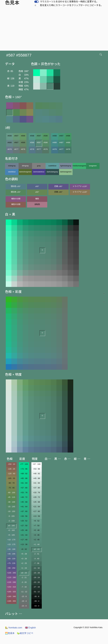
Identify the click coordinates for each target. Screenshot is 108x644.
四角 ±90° (58, 186)
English (30, 628)
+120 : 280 (11, 577)
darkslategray (52, 172)
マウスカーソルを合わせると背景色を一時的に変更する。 (69, 2)
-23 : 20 (36, 582)
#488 (55, 142)
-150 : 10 (11, 464)
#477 (61, 149)
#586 (46, 142)
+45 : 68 (24, 502)
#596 (46, 136)
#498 (55, 136)
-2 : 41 (37, 554)
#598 (32, 136)
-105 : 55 (11, 478)
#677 (16, 149)
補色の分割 (16, 199)
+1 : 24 (24, 568)
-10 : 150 (11, 511)
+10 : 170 (11, 540)
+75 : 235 (11, 563)
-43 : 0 (37, 606)
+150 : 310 (11, 587)
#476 (68, 149)
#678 (10, 149)
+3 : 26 (24, 559)
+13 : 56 (37, 516)
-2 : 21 (24, 577)
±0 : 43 (37, 549)
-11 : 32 (36, 568)
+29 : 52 (24, 521)
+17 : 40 (24, 540)
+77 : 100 (24, 464)
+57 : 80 (24, 488)
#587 (39, 142)
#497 (61, 136)
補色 (37, 199)
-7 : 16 (24, 587)
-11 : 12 (24, 592)
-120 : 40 (11, 474)
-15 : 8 (24, 596)
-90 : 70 (11, 483)
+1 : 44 (36, 544)
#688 (10, 142)
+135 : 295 (11, 582)
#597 (39, 136)
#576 (46, 149)
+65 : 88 (24, 478)
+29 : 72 (37, 497)
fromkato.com (14, 628)
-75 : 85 (11, 488)
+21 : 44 (24, 535)
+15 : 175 (11, 544)
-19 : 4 (24, 601)
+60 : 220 (11, 559)
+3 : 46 (36, 535)
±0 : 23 (24, 573)
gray (39, 166)
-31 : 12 (36, 592)
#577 (39, 149)
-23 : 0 (24, 606)
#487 (61, 142)
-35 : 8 (37, 596)
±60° (37, 186)
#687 (16, 142)
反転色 (37, 204)
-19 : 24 (36, 577)
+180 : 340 (11, 596)
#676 (23, 149)
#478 (55, 149)
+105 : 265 (11, 573)
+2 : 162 (11, 530)
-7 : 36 (37, 563)
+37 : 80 (37, 488)
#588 (32, 142)
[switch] (37, 2)
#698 (10, 136)
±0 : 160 (11, 526)
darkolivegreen (25, 172)
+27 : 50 (24, 526)
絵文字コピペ (25, 633)
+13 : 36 (24, 544)
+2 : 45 (36, 540)
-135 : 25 (11, 469)
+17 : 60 (37, 511)
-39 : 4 (37, 601)
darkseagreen (66, 172)
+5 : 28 (24, 554)
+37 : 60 (24, 511)
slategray (12, 166)
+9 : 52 (36, 521)
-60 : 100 (11, 493)
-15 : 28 (36, 573)
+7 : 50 (36, 526)
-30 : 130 (11, 502)
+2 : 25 (24, 563)
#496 (68, 136)
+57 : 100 (37, 464)
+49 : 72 (24, 497)
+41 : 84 (37, 483)
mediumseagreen (79, 166)
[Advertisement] (55, 30)
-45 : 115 (11, 497)
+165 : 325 (11, 592)
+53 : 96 (37, 469)
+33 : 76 (37, 493)
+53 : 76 (24, 493)
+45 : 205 (11, 554)
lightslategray (66, 166)
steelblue (12, 172)
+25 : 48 (24, 530)
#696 (23, 136)
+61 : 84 (24, 483)
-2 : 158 (11, 521)
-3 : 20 (24, 582)
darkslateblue (39, 172)
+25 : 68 (37, 502)
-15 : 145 (11, 507)
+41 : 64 (24, 507)
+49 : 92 (37, 474)
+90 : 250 (11, 568)
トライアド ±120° (80, 186)
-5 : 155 (11, 516)
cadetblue (52, 166)
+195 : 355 (11, 601)
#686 (23, 142)
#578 (32, 149)
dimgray (25, 166)
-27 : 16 (36, 587)
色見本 (10, 633)
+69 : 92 (24, 474)
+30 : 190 (11, 549)
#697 (16, 136)
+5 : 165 (11, 535)
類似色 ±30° (16, 186)
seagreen (93, 166)
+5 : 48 (36, 530)
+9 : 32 (24, 549)
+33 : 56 (24, 516)
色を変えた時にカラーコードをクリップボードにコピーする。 (71, 5)
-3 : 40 (37, 559)
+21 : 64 (37, 507)
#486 (68, 142)
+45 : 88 (37, 478)
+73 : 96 (24, 469)
